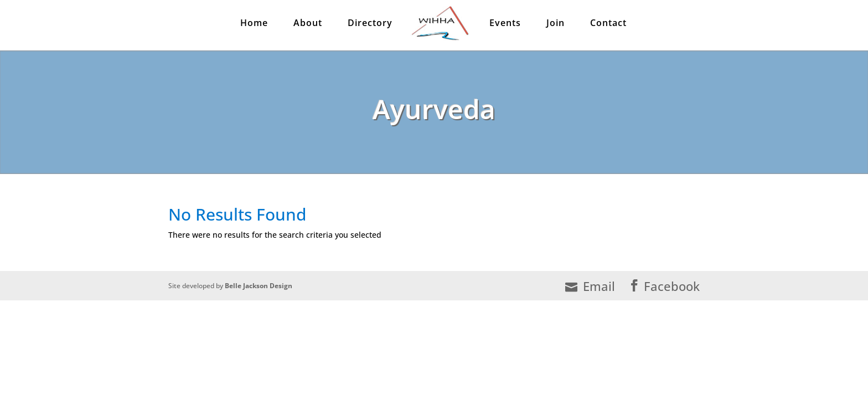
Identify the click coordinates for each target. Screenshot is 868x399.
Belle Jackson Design (259, 286)
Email (590, 286)
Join (556, 26)
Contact (608, 26)
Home (254, 26)
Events (505, 26)
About (308, 26)
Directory (370, 26)
